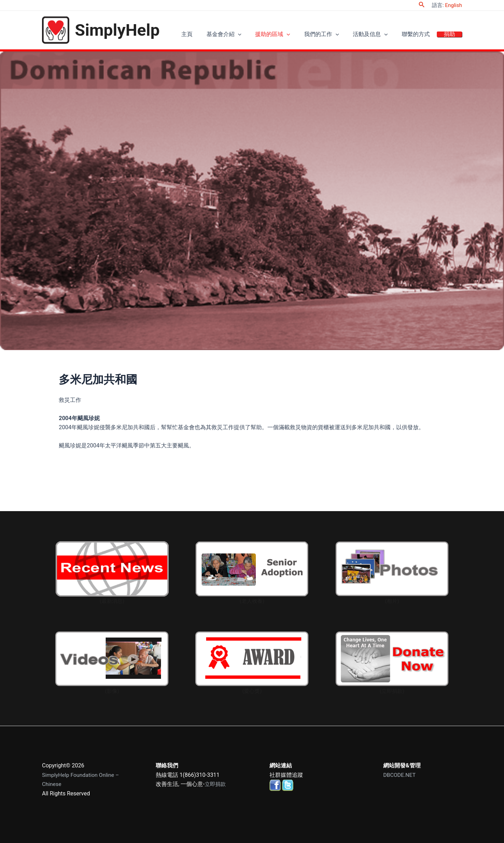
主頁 (210, 35)
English (453, 5)
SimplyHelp (117, 30)
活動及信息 (379, 35)
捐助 (451, 35)
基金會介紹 (243, 35)
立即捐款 (216, 784)
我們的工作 (334, 35)
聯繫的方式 (421, 35)
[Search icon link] (422, 5)
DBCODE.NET (400, 775)
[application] (257, 35)
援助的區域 (288, 35)
